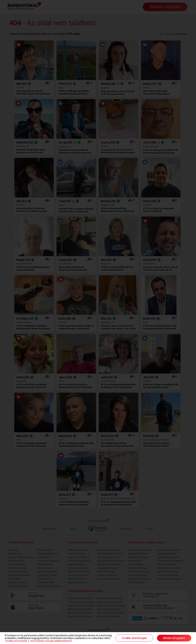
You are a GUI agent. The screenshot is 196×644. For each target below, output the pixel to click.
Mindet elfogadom (174, 638)
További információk (16, 641)
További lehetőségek (134, 638)
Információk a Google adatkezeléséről (51, 641)
